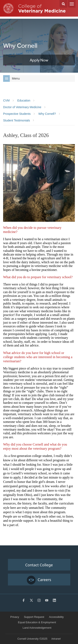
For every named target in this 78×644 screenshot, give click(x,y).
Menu (72, 4)
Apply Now (39, 60)
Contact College (39, 565)
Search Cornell (63, 4)
